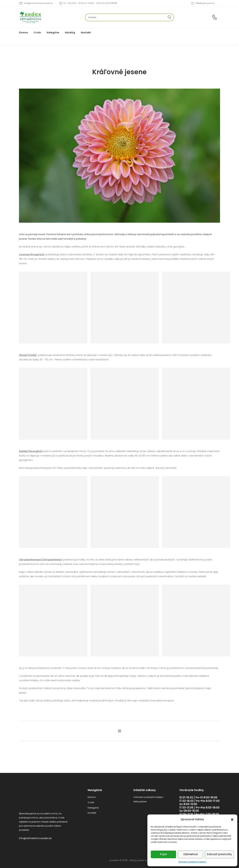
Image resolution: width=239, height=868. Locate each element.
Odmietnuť (191, 854)
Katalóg (70, 32)
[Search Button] (170, 17)
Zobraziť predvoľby (219, 854)
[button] (232, 819)
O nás (37, 32)
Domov (23, 32)
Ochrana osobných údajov (192, 862)
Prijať (163, 854)
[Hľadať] (126, 17)
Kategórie (53, 32)
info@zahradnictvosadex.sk (35, 838)
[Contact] (215, 17)
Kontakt (86, 32)
